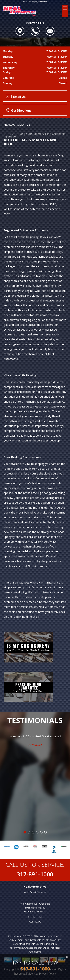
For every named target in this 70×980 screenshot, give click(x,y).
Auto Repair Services (35, 892)
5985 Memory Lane (39, 134)
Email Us (16, 97)
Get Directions (19, 110)
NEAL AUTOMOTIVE (17, 125)
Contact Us (35, 922)
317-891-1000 (13, 134)
